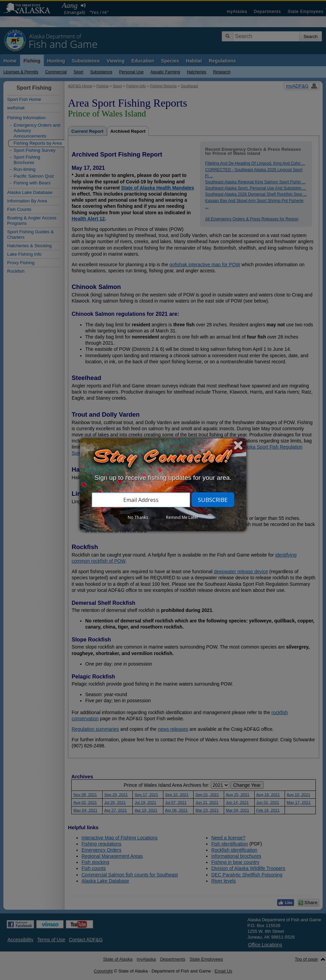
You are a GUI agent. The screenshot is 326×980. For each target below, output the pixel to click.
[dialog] (163, 485)
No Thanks (138, 517)
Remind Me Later (182, 517)
